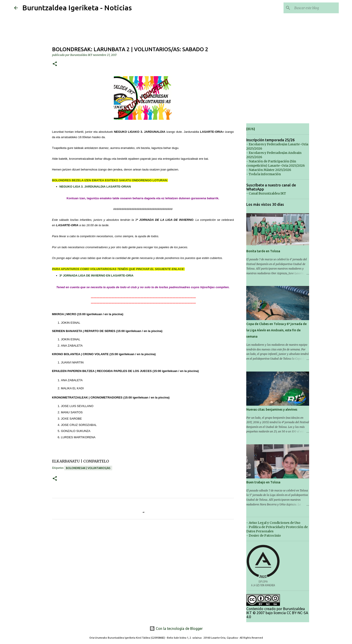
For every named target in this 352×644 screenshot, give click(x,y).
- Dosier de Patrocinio (264, 536)
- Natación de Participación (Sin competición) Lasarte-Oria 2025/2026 (276, 163)
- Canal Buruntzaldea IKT (266, 193)
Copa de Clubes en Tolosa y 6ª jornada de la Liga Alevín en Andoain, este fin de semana (276, 330)
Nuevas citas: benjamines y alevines (272, 409)
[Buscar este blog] (315, 8)
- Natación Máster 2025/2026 (269, 170)
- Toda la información (264, 174)
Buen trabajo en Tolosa (263, 482)
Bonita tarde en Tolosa (263, 251)
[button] (55, 64)
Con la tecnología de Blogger (176, 629)
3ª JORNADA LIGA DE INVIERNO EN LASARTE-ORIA (97, 276)
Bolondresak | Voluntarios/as (88, 468)
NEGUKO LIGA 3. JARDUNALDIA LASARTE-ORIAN (95, 187)
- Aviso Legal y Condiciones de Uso (273, 523)
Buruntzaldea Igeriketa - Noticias (77, 8)
